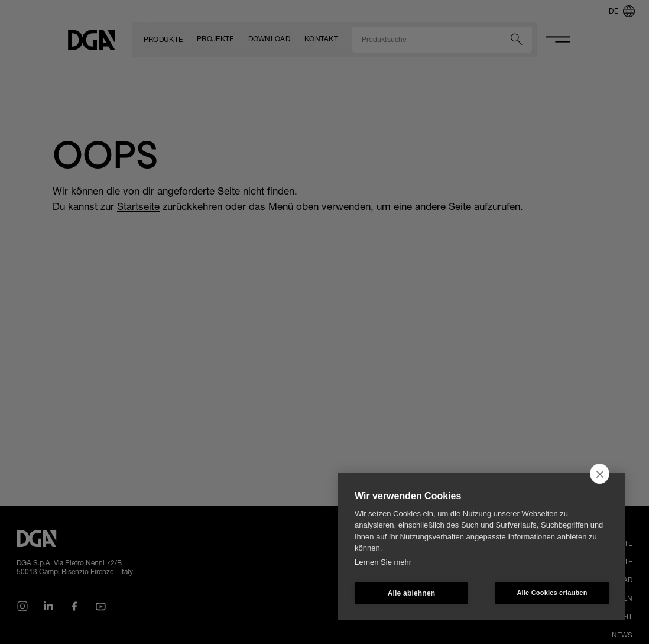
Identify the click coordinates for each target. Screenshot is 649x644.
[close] (600, 474)
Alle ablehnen (412, 593)
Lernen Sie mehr (383, 562)
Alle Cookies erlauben (552, 593)
